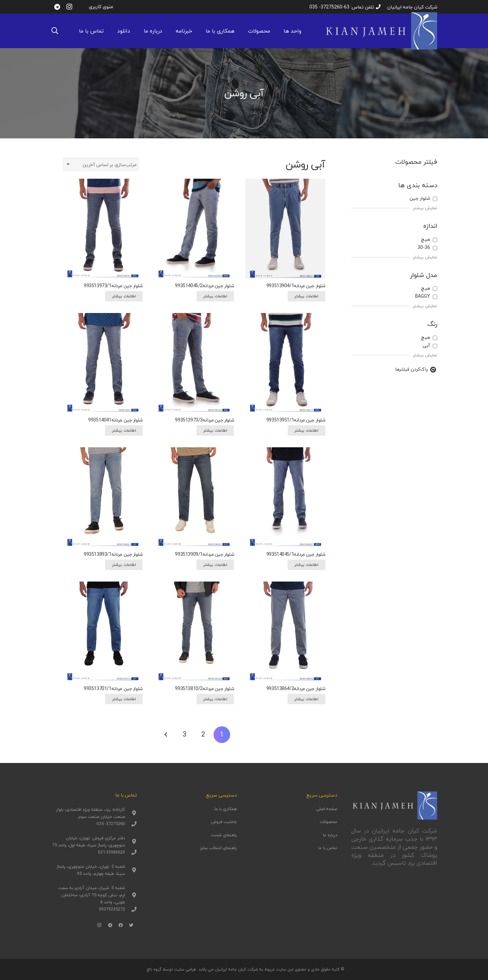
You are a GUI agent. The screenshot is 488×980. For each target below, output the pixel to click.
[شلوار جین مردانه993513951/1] (285, 363)
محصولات (328, 822)
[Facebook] (121, 925)
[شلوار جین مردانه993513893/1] (103, 497)
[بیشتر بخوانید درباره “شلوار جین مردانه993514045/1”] (306, 565)
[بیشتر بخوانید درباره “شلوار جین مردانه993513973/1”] (124, 296)
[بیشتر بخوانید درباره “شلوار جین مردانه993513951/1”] (306, 430)
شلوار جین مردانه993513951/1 (296, 420)
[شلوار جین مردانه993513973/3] (194, 363)
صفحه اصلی (327, 809)
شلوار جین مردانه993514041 (115, 420)
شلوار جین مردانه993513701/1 (113, 689)
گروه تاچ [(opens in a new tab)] (154, 969)
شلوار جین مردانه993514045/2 (204, 286)
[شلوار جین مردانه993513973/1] (103, 229)
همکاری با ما (226, 809)
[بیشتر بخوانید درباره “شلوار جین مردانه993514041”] (124, 430)
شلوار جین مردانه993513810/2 (204, 689)
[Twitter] (131, 925)
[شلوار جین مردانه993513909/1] (194, 497)
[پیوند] (381, 31)
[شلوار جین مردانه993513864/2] (285, 632)
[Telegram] (57, 7)
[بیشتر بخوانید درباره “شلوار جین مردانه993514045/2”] (215, 296)
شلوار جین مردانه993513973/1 (113, 286)
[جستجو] (55, 31)
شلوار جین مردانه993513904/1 (296, 286)
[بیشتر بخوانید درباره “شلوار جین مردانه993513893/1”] (124, 565)
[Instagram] (69, 7)
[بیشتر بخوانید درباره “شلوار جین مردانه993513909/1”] (215, 565)
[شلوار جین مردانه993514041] (103, 363)
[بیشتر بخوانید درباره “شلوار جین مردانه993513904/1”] (306, 296)
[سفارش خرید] (101, 164)
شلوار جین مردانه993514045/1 (296, 554)
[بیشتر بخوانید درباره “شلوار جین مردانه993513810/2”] (215, 699)
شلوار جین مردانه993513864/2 (296, 689)
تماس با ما (328, 848)
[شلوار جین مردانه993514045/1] (285, 497)
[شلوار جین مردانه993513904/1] (285, 229)
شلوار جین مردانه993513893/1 (113, 554)
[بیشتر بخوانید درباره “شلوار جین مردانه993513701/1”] (124, 699)
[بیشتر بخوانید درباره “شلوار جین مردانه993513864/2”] (306, 699)
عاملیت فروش (224, 822)
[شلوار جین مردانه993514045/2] (194, 229)
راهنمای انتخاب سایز (218, 848)
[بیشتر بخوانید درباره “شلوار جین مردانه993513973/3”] (215, 430)
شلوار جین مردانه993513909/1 (204, 554)
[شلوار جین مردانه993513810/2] (194, 632)
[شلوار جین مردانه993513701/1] (103, 632)
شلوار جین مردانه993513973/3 (204, 420)
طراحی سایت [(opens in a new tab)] (185, 969)
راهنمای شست (224, 835)
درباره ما (330, 835)
